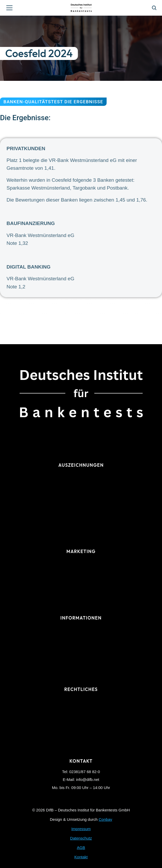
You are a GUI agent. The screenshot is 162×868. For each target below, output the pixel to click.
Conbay (106, 819)
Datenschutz (81, 838)
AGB (81, 848)
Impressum (81, 829)
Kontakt (81, 857)
